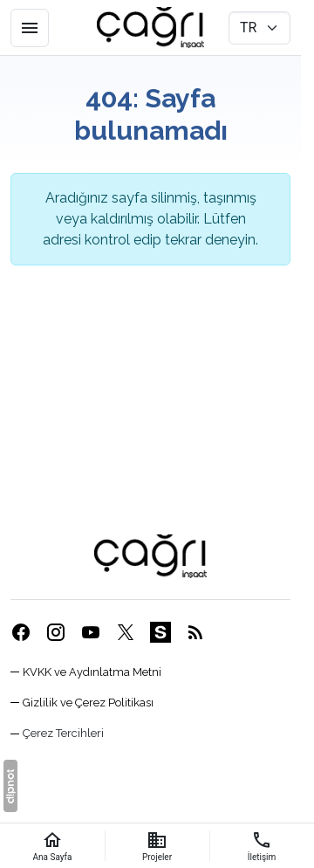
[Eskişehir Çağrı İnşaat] (150, 28)
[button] (57, 733)
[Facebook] (21, 632)
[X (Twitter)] (126, 632)
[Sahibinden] (160, 632)
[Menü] (30, 28)
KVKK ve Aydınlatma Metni (92, 672)
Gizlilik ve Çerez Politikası (88, 703)
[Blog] (195, 632)
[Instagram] (56, 632)
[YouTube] (91, 632)
